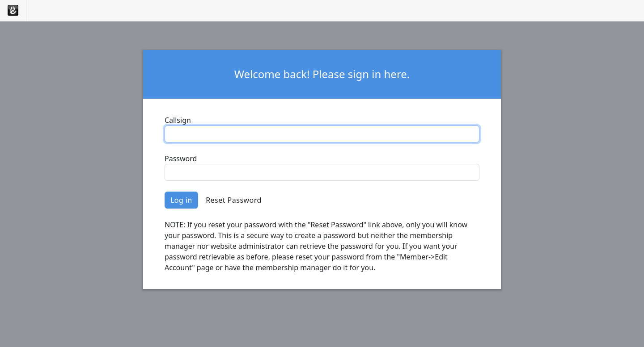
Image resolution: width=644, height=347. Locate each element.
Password (181, 159)
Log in (181, 200)
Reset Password (234, 200)
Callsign (178, 120)
